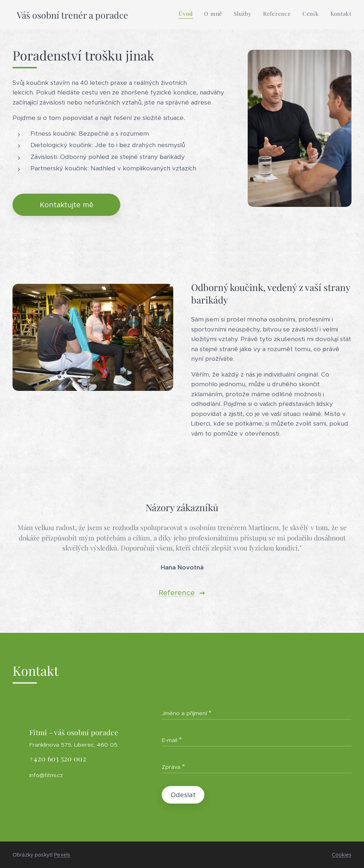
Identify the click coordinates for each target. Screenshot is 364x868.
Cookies (342, 855)
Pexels (62, 855)
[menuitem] (296, 15)
